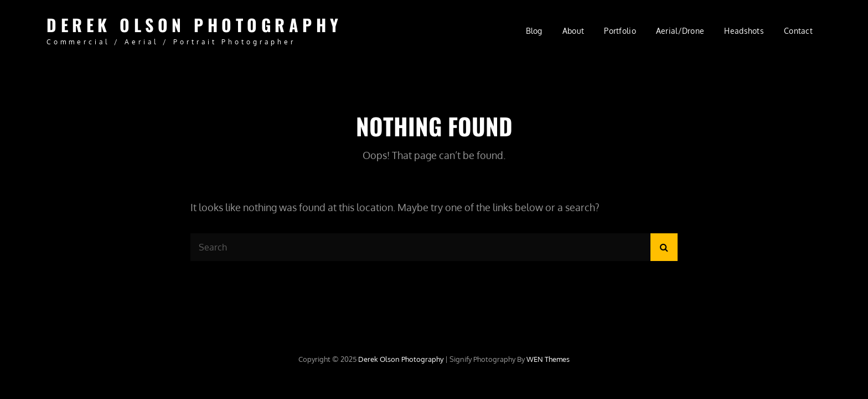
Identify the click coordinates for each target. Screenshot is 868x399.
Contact (798, 31)
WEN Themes (548, 359)
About (573, 31)
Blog (534, 31)
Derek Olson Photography (195, 25)
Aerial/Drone (680, 31)
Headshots (744, 31)
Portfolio (620, 31)
